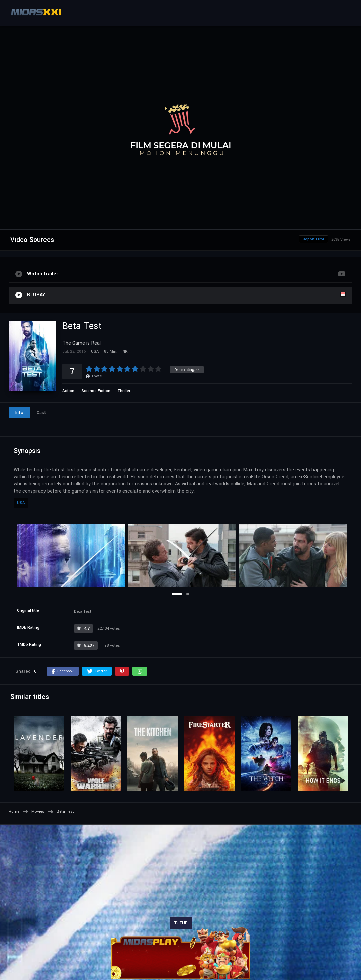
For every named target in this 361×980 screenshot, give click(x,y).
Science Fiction (96, 391)
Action (68, 391)
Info (19, 413)
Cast (41, 413)
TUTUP (181, 923)
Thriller (124, 391)
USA (21, 503)
